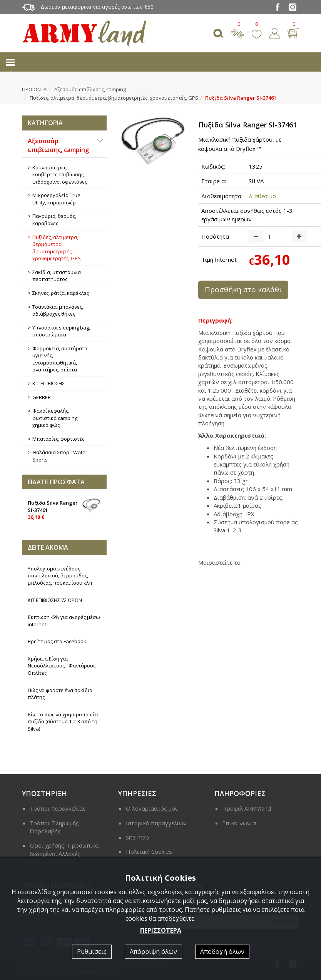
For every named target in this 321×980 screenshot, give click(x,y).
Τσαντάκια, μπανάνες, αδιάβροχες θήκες (58, 310)
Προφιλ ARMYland (247, 808)
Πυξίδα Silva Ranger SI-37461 (64, 509)
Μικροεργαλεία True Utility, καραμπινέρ (56, 199)
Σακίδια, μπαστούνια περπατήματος (57, 276)
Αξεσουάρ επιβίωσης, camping (90, 89)
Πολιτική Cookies (149, 851)
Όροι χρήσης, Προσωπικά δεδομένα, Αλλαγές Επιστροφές (64, 854)
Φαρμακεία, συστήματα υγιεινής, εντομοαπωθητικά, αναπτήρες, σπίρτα (60, 359)
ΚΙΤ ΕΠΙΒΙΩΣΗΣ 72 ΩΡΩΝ (55, 600)
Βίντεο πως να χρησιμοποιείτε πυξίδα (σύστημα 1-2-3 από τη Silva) (64, 722)
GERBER (42, 397)
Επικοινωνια (239, 823)
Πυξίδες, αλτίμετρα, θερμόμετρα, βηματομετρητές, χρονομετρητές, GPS (114, 98)
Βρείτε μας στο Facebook (57, 641)
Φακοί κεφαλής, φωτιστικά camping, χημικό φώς (55, 418)
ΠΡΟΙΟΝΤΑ (34, 89)
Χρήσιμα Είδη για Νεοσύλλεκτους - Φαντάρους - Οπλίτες (63, 666)
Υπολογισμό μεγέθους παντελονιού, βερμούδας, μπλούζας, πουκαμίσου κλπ (60, 576)
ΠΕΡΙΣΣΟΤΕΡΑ (161, 930)
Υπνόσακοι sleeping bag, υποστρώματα (61, 331)
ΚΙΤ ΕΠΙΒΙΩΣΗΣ (48, 383)
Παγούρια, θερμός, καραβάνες (54, 220)
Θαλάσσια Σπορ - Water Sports (60, 456)
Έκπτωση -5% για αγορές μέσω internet (64, 621)
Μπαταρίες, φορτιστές (58, 439)
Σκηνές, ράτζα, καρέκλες (61, 293)
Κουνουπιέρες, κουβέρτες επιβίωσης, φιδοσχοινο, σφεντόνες (60, 175)
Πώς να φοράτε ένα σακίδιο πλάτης (60, 694)
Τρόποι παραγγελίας (58, 808)
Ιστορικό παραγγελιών (156, 823)
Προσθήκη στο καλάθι (243, 289)
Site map (137, 837)
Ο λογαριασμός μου (152, 808)
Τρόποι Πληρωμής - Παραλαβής (56, 827)
